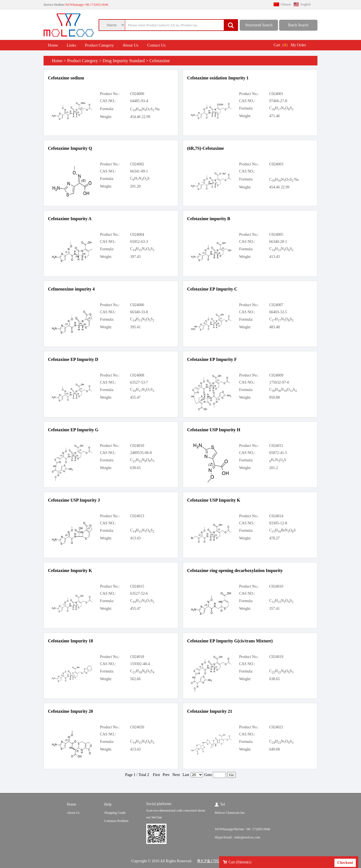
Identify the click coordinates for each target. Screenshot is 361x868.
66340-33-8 (139, 312)
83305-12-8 (278, 523)
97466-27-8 (278, 101)
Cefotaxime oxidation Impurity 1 (218, 78)
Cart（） (282, 45)
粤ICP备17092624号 (213, 861)
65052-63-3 (139, 242)
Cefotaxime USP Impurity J (74, 500)
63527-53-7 (139, 382)
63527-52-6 (139, 593)
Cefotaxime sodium (66, 78)
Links (71, 45)
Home (53, 45)
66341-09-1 (139, 171)
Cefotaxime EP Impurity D (73, 359)
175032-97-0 (279, 382)
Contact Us (156, 45)
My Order (299, 45)
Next (176, 775)
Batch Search (298, 25)
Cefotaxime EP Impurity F (212, 359)
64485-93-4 (139, 101)
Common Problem (116, 821)
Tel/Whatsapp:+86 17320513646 (87, 5)
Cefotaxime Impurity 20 (70, 711)
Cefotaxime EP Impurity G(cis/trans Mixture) (230, 641)
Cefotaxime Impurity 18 (70, 641)
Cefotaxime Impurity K (70, 570)
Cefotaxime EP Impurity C (212, 289)
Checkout (345, 863)
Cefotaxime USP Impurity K (214, 500)
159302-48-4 (140, 664)
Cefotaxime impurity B (209, 219)
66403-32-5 (278, 312)
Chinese (286, 4)
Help (108, 804)
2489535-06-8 (141, 453)
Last (186, 775)
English (306, 4)
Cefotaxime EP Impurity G (73, 430)
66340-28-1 (278, 242)
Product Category (99, 45)
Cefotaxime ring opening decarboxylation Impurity (235, 570)
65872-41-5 (278, 453)
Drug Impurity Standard (124, 61)
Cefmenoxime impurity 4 (71, 289)
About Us (130, 45)
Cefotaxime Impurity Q (70, 148)
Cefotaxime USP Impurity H (214, 430)
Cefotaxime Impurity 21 (210, 711)
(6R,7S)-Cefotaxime (206, 148)
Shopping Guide (115, 813)
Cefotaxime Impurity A (70, 219)
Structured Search (259, 25)
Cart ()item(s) (240, 862)
